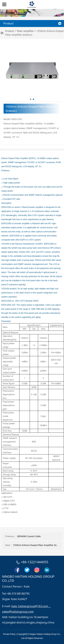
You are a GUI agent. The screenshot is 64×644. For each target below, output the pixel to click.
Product (10, 31)
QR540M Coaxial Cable (29, 536)
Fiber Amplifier (25, 31)
